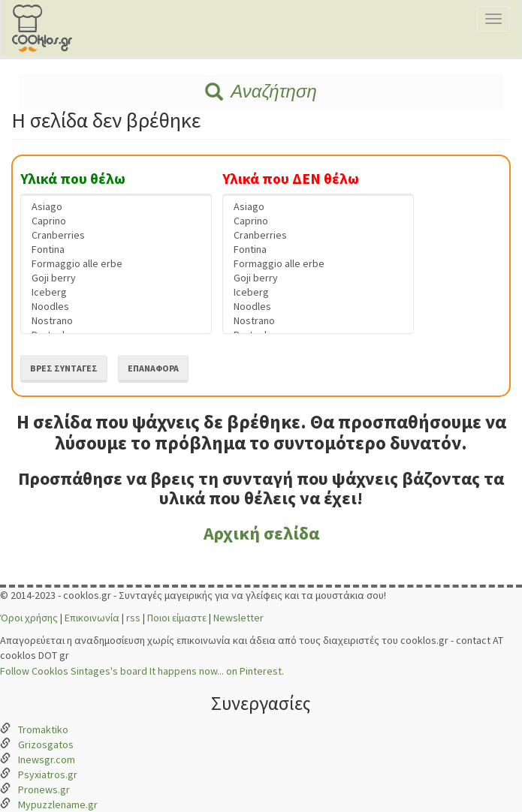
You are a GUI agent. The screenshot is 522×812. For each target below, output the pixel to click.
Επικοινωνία (92, 618)
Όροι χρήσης (29, 618)
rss (133, 618)
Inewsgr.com (47, 759)
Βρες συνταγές (64, 368)
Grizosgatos (46, 744)
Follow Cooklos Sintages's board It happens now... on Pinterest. (142, 671)
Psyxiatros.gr (48, 774)
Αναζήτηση (261, 91)
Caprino (116, 221)
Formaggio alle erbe (116, 264)
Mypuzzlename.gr (58, 804)
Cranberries (116, 235)
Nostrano (116, 321)
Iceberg (116, 292)
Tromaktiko (43, 729)
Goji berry (116, 278)
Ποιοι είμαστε (177, 618)
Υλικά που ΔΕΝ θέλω (291, 179)
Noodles (116, 307)
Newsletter (238, 618)
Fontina (116, 250)
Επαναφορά (153, 368)
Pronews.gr (44, 789)
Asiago (116, 207)
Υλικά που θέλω (73, 179)
